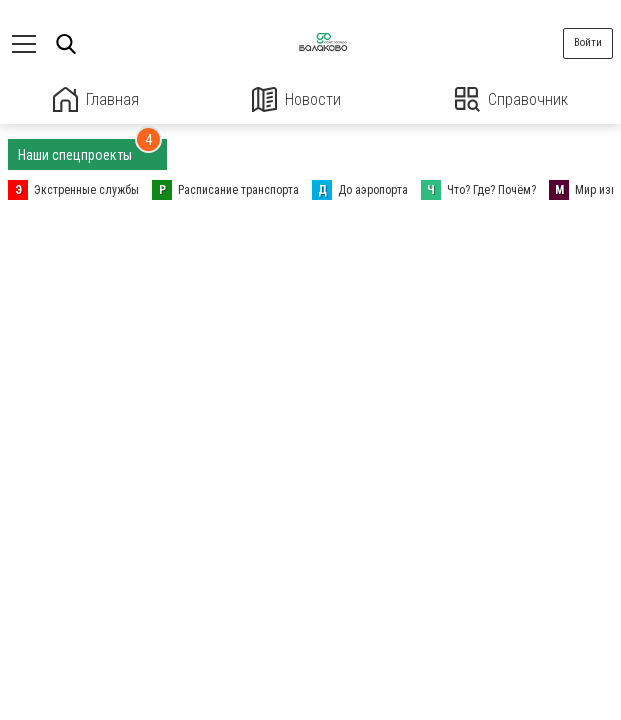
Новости (296, 99)
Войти (588, 42)
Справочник (511, 99)
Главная (96, 99)
